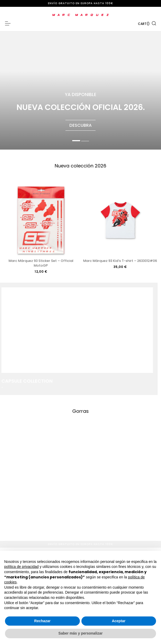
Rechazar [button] (42, 621)
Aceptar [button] (119, 621)
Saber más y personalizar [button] (80, 633)
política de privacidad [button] (21, 567)
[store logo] (80, 15)
